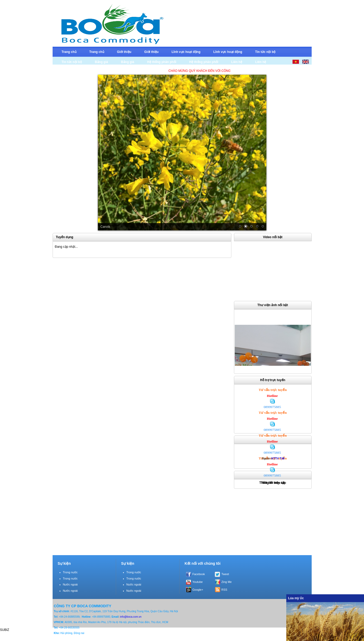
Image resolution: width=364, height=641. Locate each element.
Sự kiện (64, 563)
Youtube (198, 582)
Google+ (198, 590)
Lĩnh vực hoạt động (186, 52)
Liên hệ (237, 62)
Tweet (225, 574)
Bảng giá (101, 62)
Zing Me (227, 582)
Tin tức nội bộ (265, 52)
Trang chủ (69, 52)
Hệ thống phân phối (162, 62)
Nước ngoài (70, 584)
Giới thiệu (124, 52)
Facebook (199, 574)
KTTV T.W (278, 458)
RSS (224, 590)
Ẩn (359, 598)
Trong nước (70, 572)
